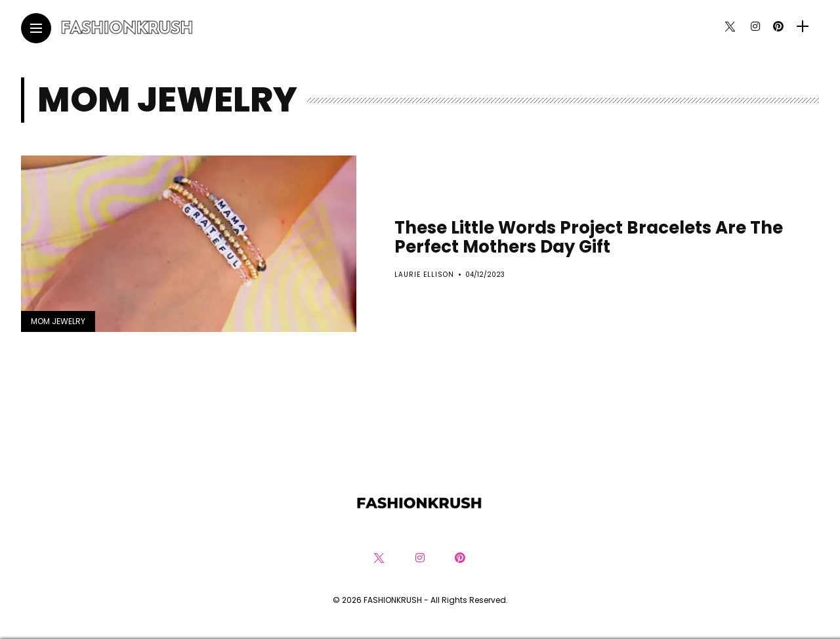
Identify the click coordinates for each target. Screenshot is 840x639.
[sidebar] (803, 27)
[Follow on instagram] (755, 27)
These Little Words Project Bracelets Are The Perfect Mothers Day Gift (589, 237)
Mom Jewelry (58, 321)
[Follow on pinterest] (778, 27)
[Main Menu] (36, 29)
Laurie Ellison (424, 275)
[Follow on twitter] (730, 27)
